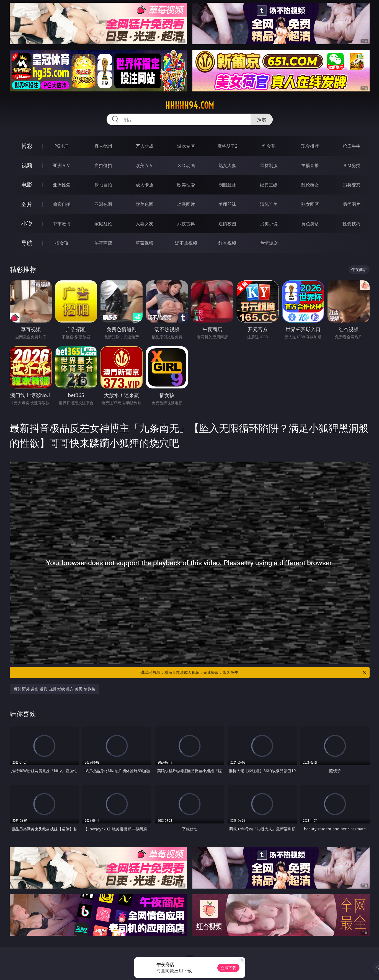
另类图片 (352, 204)
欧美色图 (145, 204)
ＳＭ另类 (352, 165)
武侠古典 (186, 224)
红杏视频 (227, 243)
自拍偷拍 (103, 165)
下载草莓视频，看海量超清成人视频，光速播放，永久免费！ (252, 672)
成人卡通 (145, 185)
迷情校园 (227, 224)
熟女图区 (310, 204)
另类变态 (352, 185)
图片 (27, 204)
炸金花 (269, 146)
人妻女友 (145, 224)
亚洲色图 (103, 204)
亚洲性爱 (62, 185)
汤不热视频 (186, 243)
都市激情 (62, 224)
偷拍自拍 (103, 185)
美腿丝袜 (227, 204)
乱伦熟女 (310, 185)
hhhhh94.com (190, 105)
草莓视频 (145, 243)
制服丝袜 (227, 185)
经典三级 (269, 185)
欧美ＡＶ (145, 165)
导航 (27, 243)
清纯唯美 (269, 204)
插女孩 (62, 243)
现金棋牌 (310, 146)
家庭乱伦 (103, 224)
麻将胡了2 (227, 146)
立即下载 (228, 968)
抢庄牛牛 (352, 146)
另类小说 (269, 224)
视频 (27, 165)
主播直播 (310, 165)
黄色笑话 (310, 224)
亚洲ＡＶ (62, 165)
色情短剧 (269, 243)
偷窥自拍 (62, 204)
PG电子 (62, 146)
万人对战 (145, 146)
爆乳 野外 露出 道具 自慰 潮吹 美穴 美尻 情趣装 (54, 689)
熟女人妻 (227, 165)
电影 (27, 185)
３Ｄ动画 (186, 165)
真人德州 (103, 146)
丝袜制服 (269, 165)
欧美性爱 (186, 185)
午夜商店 (103, 243)
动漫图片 (186, 204)
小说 (27, 223)
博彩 (27, 146)
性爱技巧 (352, 224)
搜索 (262, 119)
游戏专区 (186, 146)
